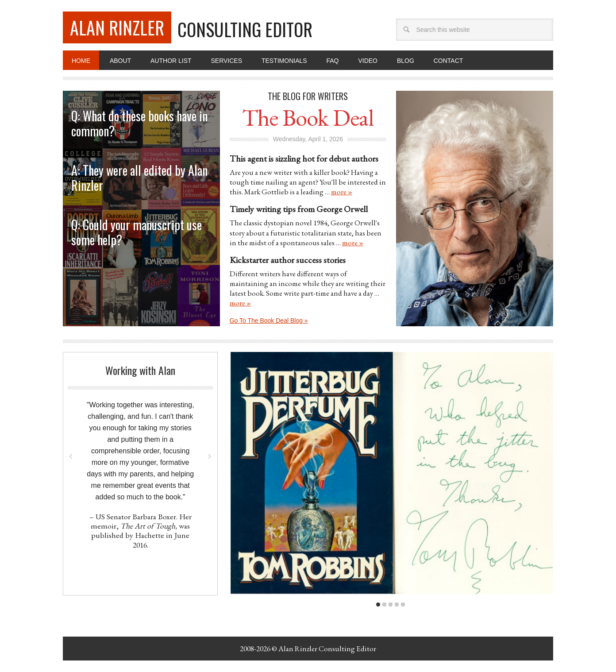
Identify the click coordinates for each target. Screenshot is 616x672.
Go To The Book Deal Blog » (269, 321)
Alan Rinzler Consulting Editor (327, 649)
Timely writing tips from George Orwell (299, 209)
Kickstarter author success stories (288, 260)
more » (342, 192)
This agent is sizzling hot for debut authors (304, 158)
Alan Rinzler (117, 27)
